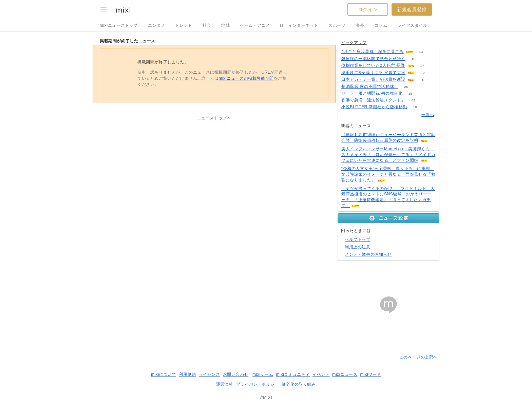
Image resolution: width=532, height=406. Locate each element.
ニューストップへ (214, 118)
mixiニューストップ (119, 25)
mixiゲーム (263, 374)
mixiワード (370, 374)
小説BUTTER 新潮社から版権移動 (374, 107)
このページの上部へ (419, 357)
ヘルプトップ (358, 239)
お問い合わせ (236, 374)
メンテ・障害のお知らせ (368, 254)
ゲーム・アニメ (255, 25)
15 (413, 59)
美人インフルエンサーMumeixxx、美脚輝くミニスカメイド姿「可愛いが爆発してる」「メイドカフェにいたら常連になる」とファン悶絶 (388, 155)
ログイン (368, 9)
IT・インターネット (299, 25)
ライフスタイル (412, 25)
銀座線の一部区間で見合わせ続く (373, 59)
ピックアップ (354, 43)
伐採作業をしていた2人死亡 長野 (373, 65)
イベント (321, 374)
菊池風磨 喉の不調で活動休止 (370, 86)
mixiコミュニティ (293, 374)
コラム (381, 25)
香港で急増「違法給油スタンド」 (373, 100)
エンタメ (156, 25)
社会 (207, 25)
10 (415, 107)
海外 (360, 25)
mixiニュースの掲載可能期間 (246, 78)
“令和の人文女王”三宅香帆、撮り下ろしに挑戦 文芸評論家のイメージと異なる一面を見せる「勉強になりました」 (388, 174)
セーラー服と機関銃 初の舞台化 (372, 93)
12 (423, 73)
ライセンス (210, 374)
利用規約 (187, 374)
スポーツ (337, 25)
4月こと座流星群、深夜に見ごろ (373, 52)
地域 (225, 25)
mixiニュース (345, 374)
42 (413, 100)
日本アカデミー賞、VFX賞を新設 (373, 79)
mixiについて (164, 374)
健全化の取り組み (299, 384)
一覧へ (428, 115)
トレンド (184, 25)
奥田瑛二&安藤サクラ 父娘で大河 (373, 73)
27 (422, 66)
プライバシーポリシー (258, 384)
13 (421, 52)
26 (406, 87)
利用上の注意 (358, 247)
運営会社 (225, 384)
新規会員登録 (412, 9)
